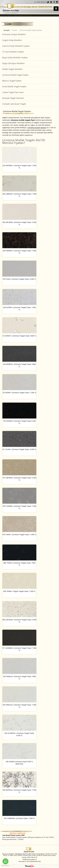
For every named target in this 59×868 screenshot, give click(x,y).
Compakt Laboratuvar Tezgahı (14, 104)
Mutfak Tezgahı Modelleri (12, 69)
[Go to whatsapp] (5, 861)
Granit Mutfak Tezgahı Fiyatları (14, 87)
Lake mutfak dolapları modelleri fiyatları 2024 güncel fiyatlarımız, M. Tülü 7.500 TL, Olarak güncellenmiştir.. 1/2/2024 (28, 837)
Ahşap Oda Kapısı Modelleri (13, 63)
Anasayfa (6, 30)
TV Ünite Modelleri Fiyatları (13, 52)
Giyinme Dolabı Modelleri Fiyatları (16, 46)
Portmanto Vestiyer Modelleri (14, 34)
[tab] (29, 34)
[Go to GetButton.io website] (5, 866)
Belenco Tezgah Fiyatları (12, 81)
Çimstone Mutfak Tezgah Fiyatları (15, 75)
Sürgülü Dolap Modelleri (12, 40)
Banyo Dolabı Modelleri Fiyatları (15, 58)
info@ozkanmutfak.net (30, 859)
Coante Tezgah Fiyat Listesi (13, 92)
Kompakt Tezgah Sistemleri (13, 98)
